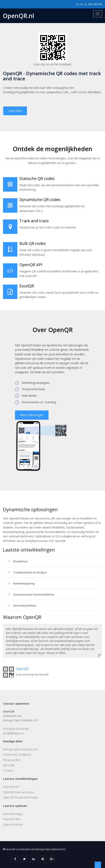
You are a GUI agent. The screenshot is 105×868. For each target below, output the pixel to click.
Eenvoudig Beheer (22, 605)
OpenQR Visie (12, 819)
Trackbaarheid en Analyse (27, 572)
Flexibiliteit (17, 561)
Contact (8, 770)
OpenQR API (11, 787)
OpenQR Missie (13, 824)
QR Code (9, 765)
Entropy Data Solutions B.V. (21, 749)
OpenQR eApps (13, 814)
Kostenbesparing (21, 583)
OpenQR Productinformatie (21, 797)
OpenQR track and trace (19, 792)
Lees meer (15, 111)
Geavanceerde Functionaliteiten (31, 594)
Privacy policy (12, 760)
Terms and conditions (17, 754)
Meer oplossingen (32, 415)
